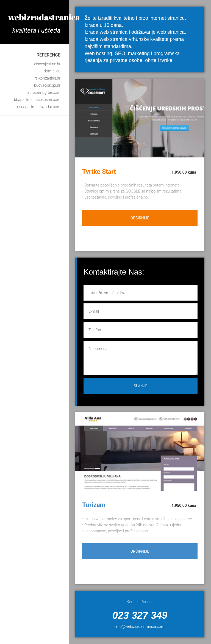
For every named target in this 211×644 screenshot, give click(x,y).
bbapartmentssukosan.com (37, 100)
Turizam (94, 505)
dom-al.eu (52, 71)
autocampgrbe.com (44, 92)
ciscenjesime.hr (47, 64)
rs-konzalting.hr (47, 78)
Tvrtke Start (99, 172)
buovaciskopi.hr (47, 85)
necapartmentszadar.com (39, 107)
